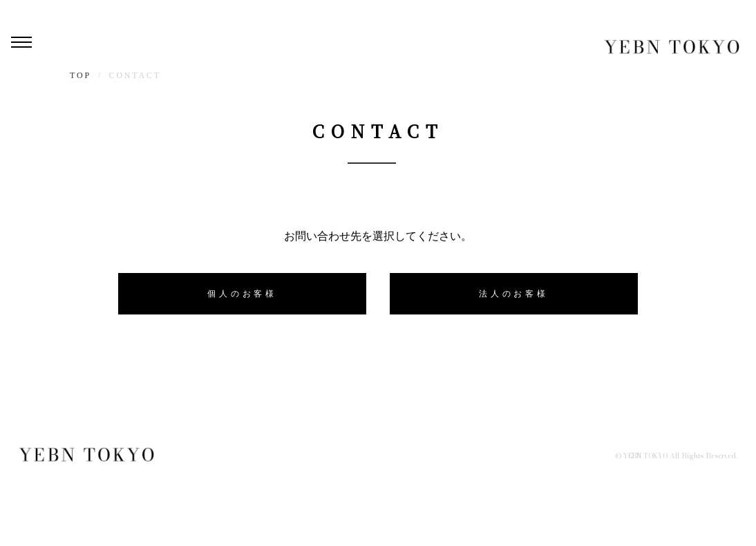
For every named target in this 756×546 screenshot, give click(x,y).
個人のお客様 (242, 293)
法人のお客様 (514, 293)
